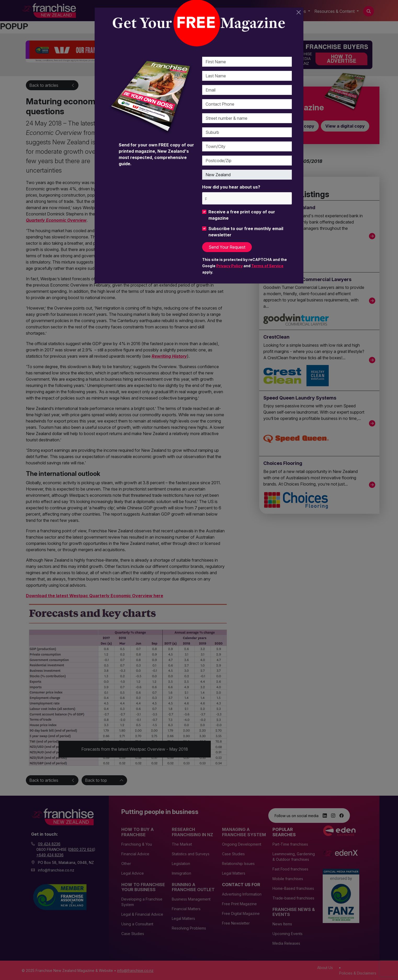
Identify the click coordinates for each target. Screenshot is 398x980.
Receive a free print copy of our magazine (242, 215)
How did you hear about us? (231, 187)
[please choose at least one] (206, 198)
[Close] (299, 12)
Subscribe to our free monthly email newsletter (246, 232)
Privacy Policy (229, 266)
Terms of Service (267, 266)
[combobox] (247, 198)
